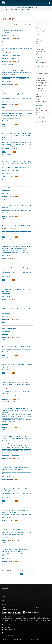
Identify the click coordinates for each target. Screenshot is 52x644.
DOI (3, 41)
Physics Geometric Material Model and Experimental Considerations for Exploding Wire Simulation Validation (16, 73)
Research (6, 7)
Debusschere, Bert (26, 98)
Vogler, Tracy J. (10, 146)
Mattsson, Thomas (6, 171)
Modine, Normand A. (24, 79)
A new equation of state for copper (12, 30)
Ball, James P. (15, 79)
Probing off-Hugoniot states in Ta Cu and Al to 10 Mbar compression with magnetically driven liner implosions (17, 410)
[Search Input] (38, 19)
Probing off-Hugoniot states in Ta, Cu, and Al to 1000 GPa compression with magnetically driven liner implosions (16, 438)
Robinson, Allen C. (16, 98)
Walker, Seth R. (23, 167)
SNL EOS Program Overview (10, 329)
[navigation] (17, 24)
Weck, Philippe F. (6, 143)
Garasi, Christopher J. (7, 77)
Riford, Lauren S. (25, 391)
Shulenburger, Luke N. (10, 144)
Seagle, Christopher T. (25, 231)
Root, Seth (21, 143)
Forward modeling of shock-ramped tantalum (16, 225)
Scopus (11, 64)
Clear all (44, 24)
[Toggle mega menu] (50, 3)
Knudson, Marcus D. (9, 418)
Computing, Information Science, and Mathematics (24, 7)
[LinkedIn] (12, 636)
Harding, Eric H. (19, 418)
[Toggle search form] (46, 3)
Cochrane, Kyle (25, 77)
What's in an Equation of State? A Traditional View (17, 364)
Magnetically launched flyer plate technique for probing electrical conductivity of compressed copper (16, 384)
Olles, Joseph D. (17, 77)
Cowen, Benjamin (6, 55)
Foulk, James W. (26, 415)
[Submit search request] (49, 19)
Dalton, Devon (5, 416)
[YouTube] (6, 636)
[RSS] (14, 636)
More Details (16, 36)
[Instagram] (10, 636)
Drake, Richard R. (16, 420)
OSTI (6, 41)
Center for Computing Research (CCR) (17, 9)
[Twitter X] (4, 636)
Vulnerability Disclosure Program (31, 639)
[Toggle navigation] (3, 9)
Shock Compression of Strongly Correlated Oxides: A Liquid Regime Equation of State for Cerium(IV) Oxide (17, 163)
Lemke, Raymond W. (15, 391)
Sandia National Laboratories (9, 617)
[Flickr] (8, 636)
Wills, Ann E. (5, 274)
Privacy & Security (13, 609)
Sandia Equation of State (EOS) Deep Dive (14, 530)
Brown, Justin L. (6, 231)
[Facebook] (2, 636)
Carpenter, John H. (6, 33)
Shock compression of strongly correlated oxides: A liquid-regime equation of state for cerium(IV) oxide (17, 135)
